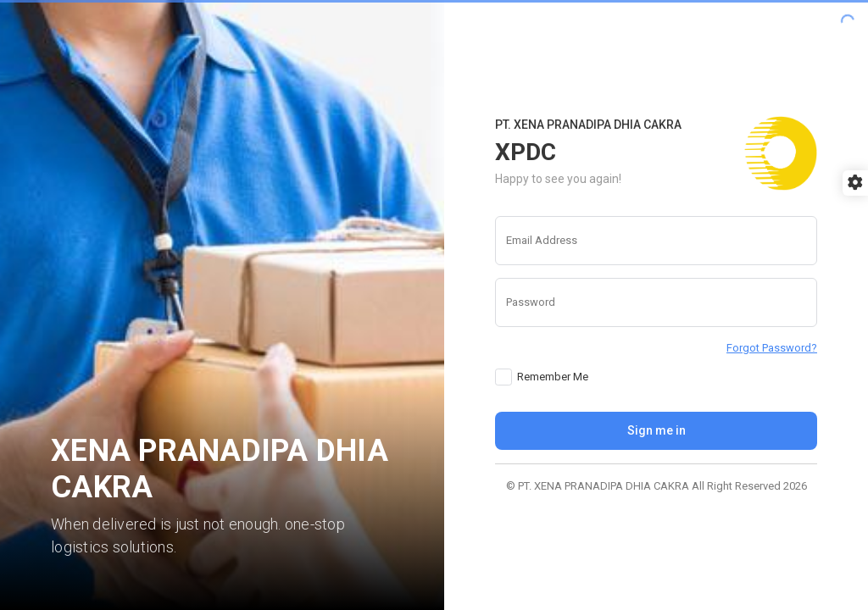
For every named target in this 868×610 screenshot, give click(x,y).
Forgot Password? (772, 348)
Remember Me (553, 377)
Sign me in (657, 430)
